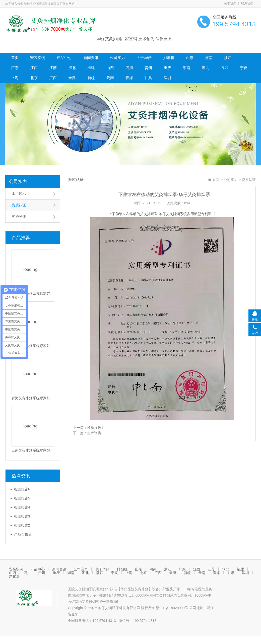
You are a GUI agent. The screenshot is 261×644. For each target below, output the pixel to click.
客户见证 (19, 217)
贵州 (148, 68)
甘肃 (148, 78)
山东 (190, 58)
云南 (110, 78)
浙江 (228, 58)
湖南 (186, 68)
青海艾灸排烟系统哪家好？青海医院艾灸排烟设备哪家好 (33, 398)
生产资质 (94, 433)
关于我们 (230, 4)
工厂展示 (19, 194)
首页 (15, 58)
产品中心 (64, 58)
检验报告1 (95, 428)
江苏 (53, 68)
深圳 (167, 78)
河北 (72, 68)
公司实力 (117, 58)
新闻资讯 (91, 58)
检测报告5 (22, 498)
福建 (91, 68)
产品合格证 (23, 534)
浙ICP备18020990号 (173, 608)
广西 (53, 78)
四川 (129, 68)
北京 (34, 78)
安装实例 (38, 58)
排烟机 (169, 58)
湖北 (206, 68)
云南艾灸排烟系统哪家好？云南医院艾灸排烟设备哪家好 (33, 450)
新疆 (91, 78)
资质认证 (19, 205)
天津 (72, 78)
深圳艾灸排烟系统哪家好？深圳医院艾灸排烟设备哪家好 (33, 294)
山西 (110, 68)
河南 (209, 58)
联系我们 (247, 4)
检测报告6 (22, 489)
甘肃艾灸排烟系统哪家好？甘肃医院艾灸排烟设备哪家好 (33, 346)
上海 (15, 78)
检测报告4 (22, 507)
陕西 (225, 68)
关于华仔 (144, 58)
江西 (34, 68)
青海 (129, 78)
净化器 (14, 576)
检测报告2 (22, 525)
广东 (15, 68)
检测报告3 (22, 516)
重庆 (167, 68)
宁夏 (244, 68)
